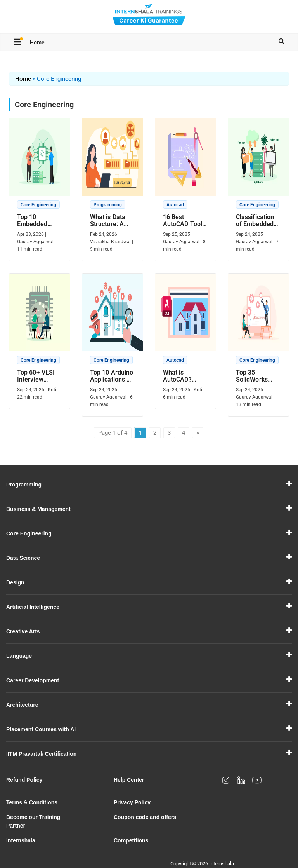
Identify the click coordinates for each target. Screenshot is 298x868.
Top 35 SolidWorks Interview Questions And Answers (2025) (256, 376)
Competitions (131, 840)
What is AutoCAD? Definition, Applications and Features (182, 376)
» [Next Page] (198, 433)
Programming (108, 205)
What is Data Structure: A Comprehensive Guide (112, 221)
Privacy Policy (132, 802)
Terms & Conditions (32, 802)
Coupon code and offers (145, 817)
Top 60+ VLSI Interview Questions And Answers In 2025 (38, 376)
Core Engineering (38, 205)
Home (37, 42)
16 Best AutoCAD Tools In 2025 (184, 221)
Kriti (52, 390)
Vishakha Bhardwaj (110, 242)
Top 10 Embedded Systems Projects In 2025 (32, 221)
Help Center (129, 780)
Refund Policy (24, 780)
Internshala (21, 840)
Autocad (175, 205)
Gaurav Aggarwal (35, 242)
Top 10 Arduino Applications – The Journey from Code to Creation (112, 376)
